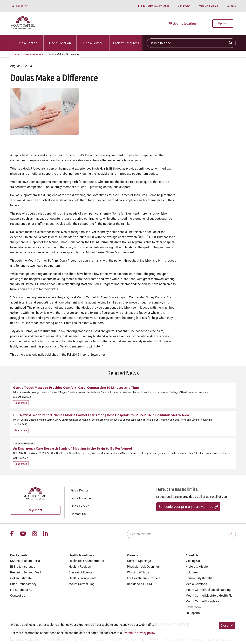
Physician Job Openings (143, 567)
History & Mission (197, 567)
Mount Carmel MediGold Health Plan (210, 596)
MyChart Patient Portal (25, 561)
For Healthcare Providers (144, 578)
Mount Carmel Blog (82, 584)
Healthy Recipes (80, 567)
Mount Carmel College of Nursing (208, 590)
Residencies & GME (140, 584)
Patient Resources (126, 40)
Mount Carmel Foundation (203, 601)
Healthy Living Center (83, 578)
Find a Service (93, 40)
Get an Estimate (21, 578)
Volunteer (192, 572)
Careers (231, 6)
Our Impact (184, 6)
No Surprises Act (22, 590)
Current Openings (139, 561)
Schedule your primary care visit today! (188, 507)
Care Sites (17, 6)
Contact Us (78, 514)
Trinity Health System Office (153, 6)
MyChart (223, 24)
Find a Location (60, 40)
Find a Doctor (27, 40)
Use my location (183, 24)
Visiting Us (193, 561)
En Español (193, 613)
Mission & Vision (208, 6)
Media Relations (196, 584)
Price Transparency (23, 584)
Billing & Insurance (23, 567)
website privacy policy (140, 633)
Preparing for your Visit (26, 572)
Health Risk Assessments (86, 561)
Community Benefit (199, 578)
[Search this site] (191, 43)
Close (227, 626)
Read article (123, 396)
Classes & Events (81, 572)
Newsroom (193, 607)
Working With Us (138, 572)
